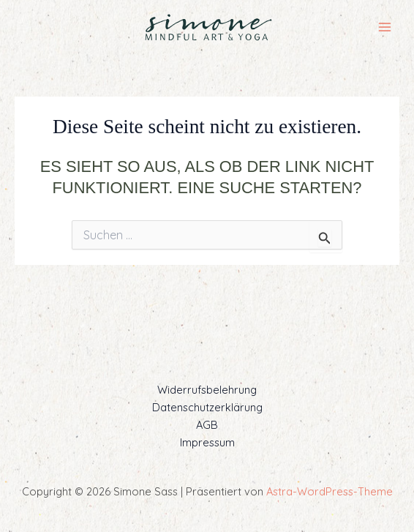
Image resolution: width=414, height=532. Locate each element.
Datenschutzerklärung (207, 407)
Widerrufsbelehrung (207, 390)
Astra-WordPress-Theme (330, 491)
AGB (207, 425)
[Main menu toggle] (385, 27)
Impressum (207, 442)
